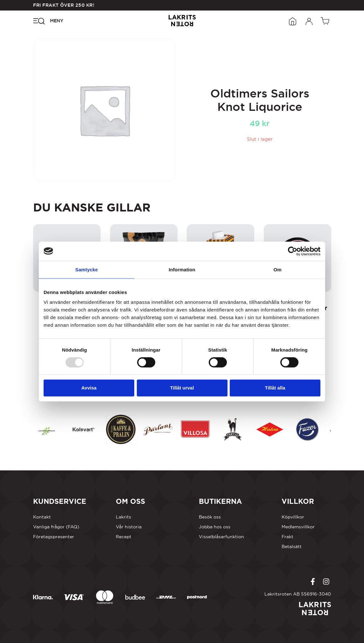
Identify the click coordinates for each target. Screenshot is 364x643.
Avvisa (89, 388)
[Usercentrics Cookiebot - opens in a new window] (293, 251)
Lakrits (123, 517)
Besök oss (210, 517)
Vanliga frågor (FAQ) (56, 527)
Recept (124, 537)
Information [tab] (182, 269)
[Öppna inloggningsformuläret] (309, 21)
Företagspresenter (54, 537)
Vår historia (129, 527)
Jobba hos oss (215, 527)
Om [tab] (277, 269)
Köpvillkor (293, 517)
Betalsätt (292, 547)
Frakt (287, 537)
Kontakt (42, 517)
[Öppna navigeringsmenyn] (48, 21)
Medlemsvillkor (298, 527)
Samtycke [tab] (87, 269)
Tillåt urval (182, 388)
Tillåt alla (275, 388)
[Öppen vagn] (326, 21)
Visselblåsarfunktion (221, 537)
